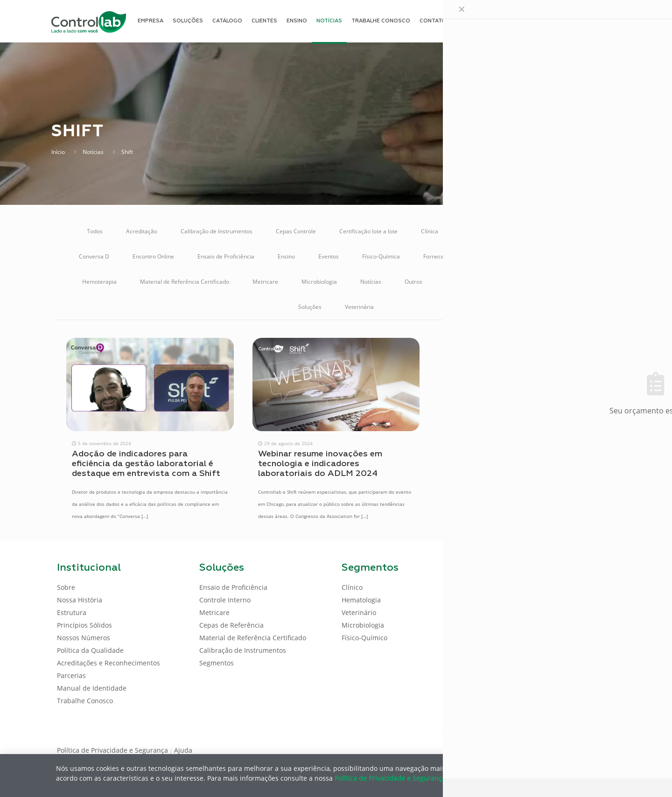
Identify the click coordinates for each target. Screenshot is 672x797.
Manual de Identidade (92, 688)
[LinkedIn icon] (570, 749)
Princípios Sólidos (84, 625)
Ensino (286, 256)
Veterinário (359, 612)
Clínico (352, 587)
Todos (95, 231)
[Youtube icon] (585, 749)
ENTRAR (594, 21)
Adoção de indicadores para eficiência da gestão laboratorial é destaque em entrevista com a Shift (146, 464)
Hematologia (361, 600)
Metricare (265, 282)
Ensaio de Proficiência (226, 256)
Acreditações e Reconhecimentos (108, 663)
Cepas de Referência (231, 625)
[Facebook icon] (555, 749)
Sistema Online (570, 282)
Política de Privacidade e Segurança (112, 750)
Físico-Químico (364, 638)
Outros (413, 282)
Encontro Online (153, 256)
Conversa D (94, 256)
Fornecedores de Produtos (458, 256)
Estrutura (72, 612)
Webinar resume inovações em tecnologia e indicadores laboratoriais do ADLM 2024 (320, 464)
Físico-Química (381, 256)
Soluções (310, 307)
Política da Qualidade (90, 650)
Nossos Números (84, 638)
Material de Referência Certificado (185, 282)
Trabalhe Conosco (85, 701)
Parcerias (71, 675)
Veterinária (359, 307)
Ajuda (183, 750)
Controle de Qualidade (491, 231)
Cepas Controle (296, 231)
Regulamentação (505, 282)
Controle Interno (564, 231)
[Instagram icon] (600, 749)
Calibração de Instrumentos (217, 231)
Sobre (66, 587)
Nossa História (80, 600)
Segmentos (217, 663)
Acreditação (142, 231)
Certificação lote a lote (368, 231)
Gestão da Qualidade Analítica (554, 256)
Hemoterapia (99, 282)
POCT (453, 282)
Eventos (329, 256)
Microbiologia (319, 282)
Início (58, 152)
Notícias (93, 152)
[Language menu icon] (553, 21)
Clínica (430, 231)
